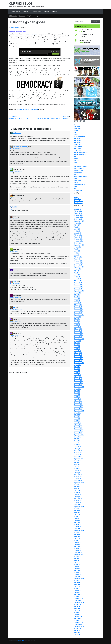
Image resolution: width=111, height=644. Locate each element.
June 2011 (77, 561)
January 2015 (78, 475)
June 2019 (77, 369)
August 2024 (78, 247)
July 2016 (77, 439)
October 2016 (78, 433)
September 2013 (79, 507)
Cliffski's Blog (21, 4)
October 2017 (78, 409)
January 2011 (78, 571)
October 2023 (78, 265)
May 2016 (77, 443)
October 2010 (78, 577)
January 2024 (78, 259)
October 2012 (78, 529)
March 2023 (77, 279)
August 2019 (78, 365)
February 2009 (78, 617)
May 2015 (77, 467)
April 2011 (77, 565)
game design (78, 149)
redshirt (76, 175)
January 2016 (78, 451)
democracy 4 (78, 139)
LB (75, 165)
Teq (14, 307)
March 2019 (77, 375)
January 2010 (78, 595)
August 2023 (78, 269)
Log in (76, 197)
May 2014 (77, 491)
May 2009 (77, 611)
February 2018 (78, 401)
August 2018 (78, 389)
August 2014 (78, 485)
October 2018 (78, 385)
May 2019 (77, 371)
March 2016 (77, 447)
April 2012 (77, 541)
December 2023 (79, 261)
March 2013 (77, 519)
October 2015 (78, 457)
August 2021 (78, 317)
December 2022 (79, 285)
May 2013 (77, 515)
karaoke (76, 161)
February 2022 (78, 305)
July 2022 (77, 295)
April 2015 (77, 469)
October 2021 (78, 313)
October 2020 (78, 337)
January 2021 (78, 331)
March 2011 (77, 567)
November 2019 (79, 359)
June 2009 (77, 609)
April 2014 (77, 493)
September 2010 (79, 579)
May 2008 (77, 635)
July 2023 (77, 271)
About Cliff (26, 11)
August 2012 (78, 533)
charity (76, 135)
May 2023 (77, 275)
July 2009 (77, 607)
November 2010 (79, 575)
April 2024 (77, 253)
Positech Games (16, 11)
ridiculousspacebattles (81, 177)
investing (77, 159)
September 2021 (79, 315)
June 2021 (77, 321)
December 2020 (79, 333)
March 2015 (77, 471)
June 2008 (77, 633)
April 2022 (77, 301)
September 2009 (79, 603)
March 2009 (77, 615)
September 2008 (79, 627)
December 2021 (79, 309)
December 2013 (79, 501)
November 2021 (79, 311)
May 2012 (77, 539)
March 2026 (77, 209)
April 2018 (77, 397)
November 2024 (79, 241)
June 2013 (77, 513)
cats (75, 133)
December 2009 (79, 597)
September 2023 (79, 267)
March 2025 (77, 233)
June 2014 (77, 489)
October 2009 (78, 601)
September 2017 (79, 411)
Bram (15, 282)
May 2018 (77, 395)
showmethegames (79, 185)
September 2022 (79, 291)
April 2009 (77, 613)
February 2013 (78, 521)
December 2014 (79, 477)
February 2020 (78, 353)
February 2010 (78, 593)
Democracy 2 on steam (30, 34)
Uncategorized (78, 191)
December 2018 (79, 381)
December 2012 (79, 525)
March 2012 (77, 543)
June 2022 (77, 297)
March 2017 (77, 423)
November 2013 (79, 503)
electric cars (78, 145)
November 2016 (79, 431)
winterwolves (17, 133)
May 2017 (77, 419)
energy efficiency (79, 147)
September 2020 (79, 339)
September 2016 (79, 435)
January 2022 (78, 307)
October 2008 (78, 625)
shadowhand (78, 181)
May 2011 (77, 563)
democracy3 (34, 110)
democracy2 (26, 110)
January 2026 (78, 213)
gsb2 (75, 157)
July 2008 (77, 631)
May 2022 (77, 299)
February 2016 (78, 449)
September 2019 (79, 363)
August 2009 (78, 605)
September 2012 (79, 531)
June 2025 (77, 227)
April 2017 (77, 421)
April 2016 (77, 445)
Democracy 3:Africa (80, 137)
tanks (76, 189)
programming (78, 173)
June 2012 (77, 537)
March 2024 (77, 255)
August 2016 (78, 437)
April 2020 (77, 349)
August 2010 (78, 581)
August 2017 (78, 413)
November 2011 (79, 551)
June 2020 (77, 345)
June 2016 (77, 441)
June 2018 (77, 393)
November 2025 (79, 217)
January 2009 (78, 619)
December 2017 (79, 405)
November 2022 (79, 287)
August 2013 (78, 509)
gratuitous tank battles (81, 155)
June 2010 (77, 585)
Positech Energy (37, 11)
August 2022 (78, 293)
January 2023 (78, 283)
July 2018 (77, 391)
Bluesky (46, 11)
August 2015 (78, 461)
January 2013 (78, 523)
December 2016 (79, 429)
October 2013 (78, 505)
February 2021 (78, 329)
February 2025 (78, 235)
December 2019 (79, 357)
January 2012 (78, 547)
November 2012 (79, 527)
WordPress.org (78, 203)
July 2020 (77, 343)
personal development (80, 167)
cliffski (15, 207)
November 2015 (79, 455)
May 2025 (77, 229)
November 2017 (79, 407)
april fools (77, 127)
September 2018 (79, 387)
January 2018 (78, 403)
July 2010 (77, 583)
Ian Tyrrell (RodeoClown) (21, 147)
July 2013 (77, 511)
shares (76, 183)
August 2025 (78, 223)
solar (75, 187)
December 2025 (79, 215)
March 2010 (77, 591)
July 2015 (77, 463)
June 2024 (77, 249)
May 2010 (77, 587)
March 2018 (77, 399)
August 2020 (78, 341)
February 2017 (78, 425)
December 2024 (79, 239)
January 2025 (78, 237)
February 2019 (78, 377)
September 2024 (79, 245)
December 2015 (79, 453)
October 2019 (78, 361)
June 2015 (77, 465)
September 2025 (79, 221)
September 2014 (79, 483)
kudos (76, 163)
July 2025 (77, 225)
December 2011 (79, 549)
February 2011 (78, 569)
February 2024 (78, 257)
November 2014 (79, 479)
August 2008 (78, 629)
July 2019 (77, 367)
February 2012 (78, 545)
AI (75, 125)
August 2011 (78, 557)
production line (78, 171)
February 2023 (78, 281)
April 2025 (77, 231)
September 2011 (79, 555)
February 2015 (78, 473)
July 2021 (77, 319)
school (76, 179)
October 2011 (78, 553)
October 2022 (78, 289)
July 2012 (77, 535)
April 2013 (77, 517)
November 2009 (79, 599)
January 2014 (78, 499)
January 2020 (78, 355)
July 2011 (77, 559)
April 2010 (77, 589)
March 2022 (77, 303)
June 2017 (77, 417)
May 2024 (77, 251)
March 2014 (77, 495)
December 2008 (79, 621)
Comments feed (79, 201)
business (19, 110)
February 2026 (78, 211)
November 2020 (79, 335)
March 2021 (77, 327)
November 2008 (79, 623)
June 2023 (77, 273)
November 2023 (79, 263)
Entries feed (77, 199)
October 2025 (78, 219)
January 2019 (78, 379)
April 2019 (77, 373)
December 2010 (79, 573)
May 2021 (77, 323)
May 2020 (77, 347)
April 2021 (77, 325)
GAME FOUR (78, 151)
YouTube (54, 11)
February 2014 (78, 497)
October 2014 (78, 481)
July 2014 (77, 487)
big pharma (77, 129)
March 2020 (77, 351)
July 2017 (77, 415)
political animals (79, 169)
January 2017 (78, 427)
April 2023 (77, 277)
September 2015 (79, 459)
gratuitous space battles (81, 153)
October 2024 (78, 243)
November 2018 (79, 383)
